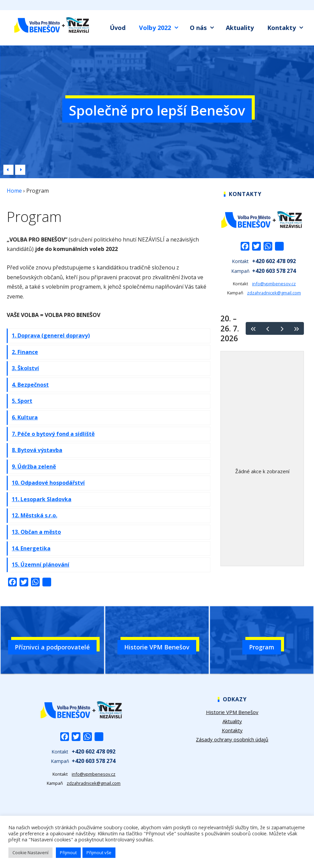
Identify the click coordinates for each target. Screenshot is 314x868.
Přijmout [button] (68, 853)
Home (14, 191)
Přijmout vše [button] (99, 853)
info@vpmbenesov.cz (274, 284)
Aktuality (240, 28)
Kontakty (287, 28)
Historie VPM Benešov (232, 712)
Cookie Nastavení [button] (30, 853)
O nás (204, 28)
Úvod (118, 28)
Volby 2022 (161, 28)
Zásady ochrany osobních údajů (232, 739)
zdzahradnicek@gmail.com (274, 293)
